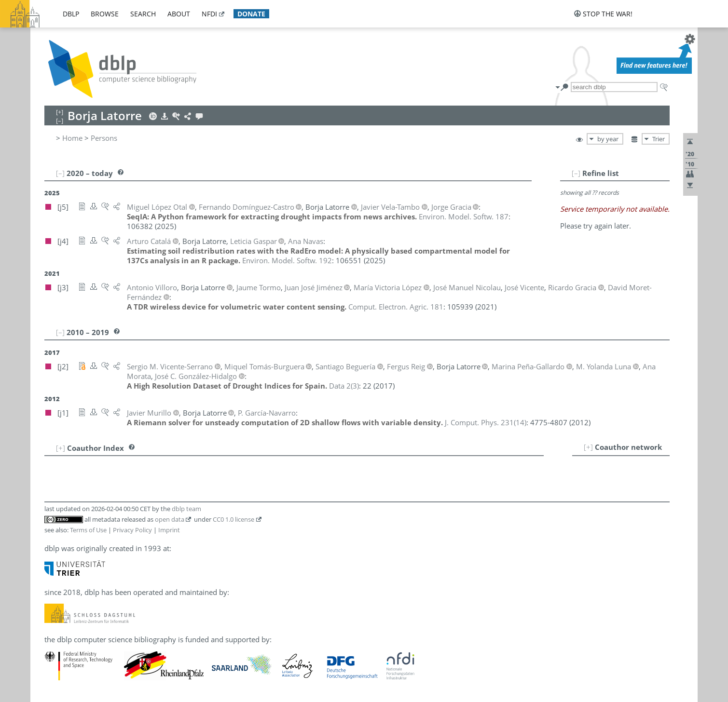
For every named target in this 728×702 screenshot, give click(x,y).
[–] (576, 173)
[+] (588, 447)
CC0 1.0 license (234, 519)
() (344, 386)
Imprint (169, 530)
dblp (71, 14)
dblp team (186, 509)
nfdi (209, 14)
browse (105, 14)
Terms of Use (88, 530)
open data (170, 519)
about (179, 14)
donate (251, 14)
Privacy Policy (132, 530)
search (143, 14)
